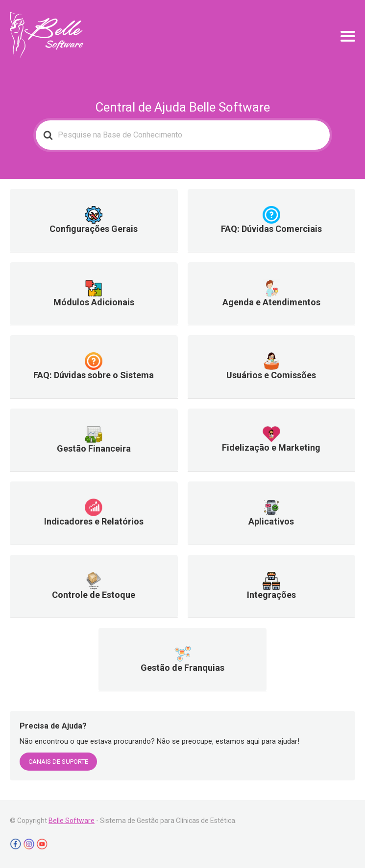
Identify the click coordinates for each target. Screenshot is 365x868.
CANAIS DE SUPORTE (58, 762)
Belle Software (72, 821)
